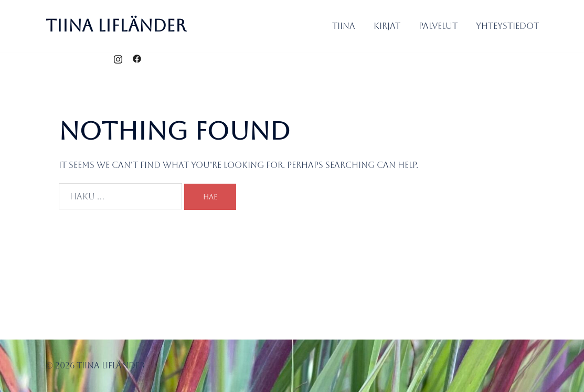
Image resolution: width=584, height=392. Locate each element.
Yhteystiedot (507, 26)
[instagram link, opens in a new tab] (118, 59)
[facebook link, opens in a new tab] (137, 59)
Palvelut (438, 26)
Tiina (344, 26)
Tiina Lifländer (116, 25)
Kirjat (387, 26)
